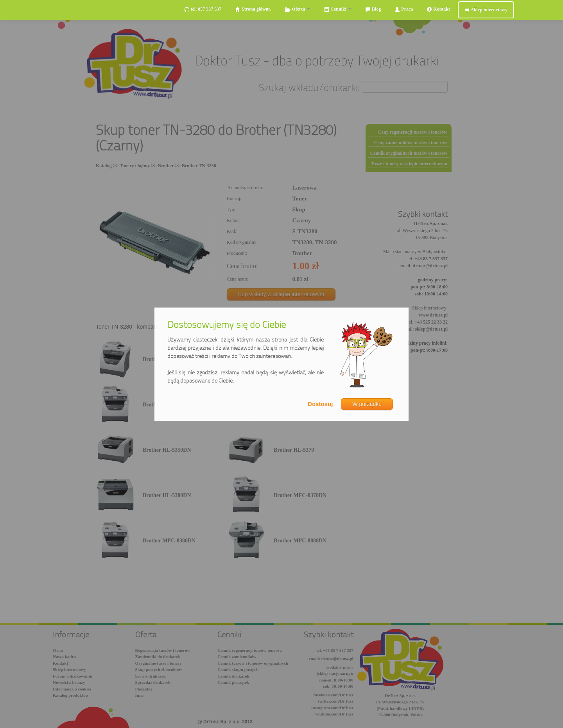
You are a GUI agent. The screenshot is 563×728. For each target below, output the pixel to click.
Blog (373, 9)
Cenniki (338, 9)
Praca (404, 9)
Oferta (297, 9)
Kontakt (438, 9)
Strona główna (253, 9)
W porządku (367, 404)
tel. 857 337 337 (203, 9)
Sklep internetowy (486, 10)
